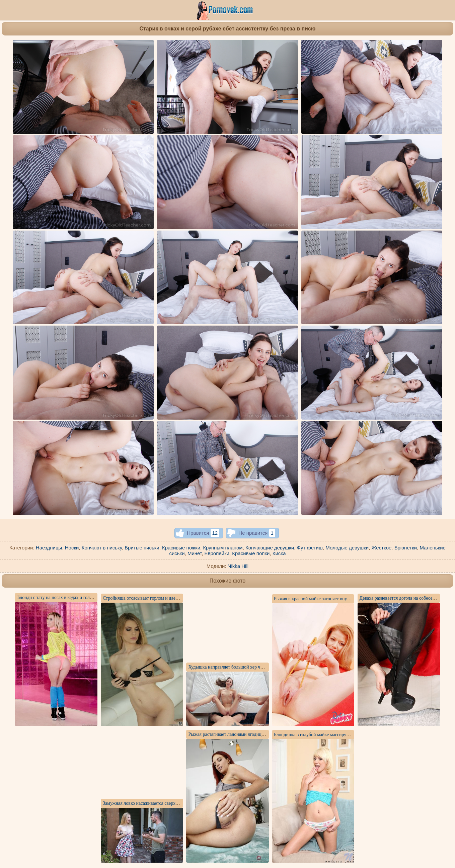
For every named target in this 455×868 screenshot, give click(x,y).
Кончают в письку (102, 548)
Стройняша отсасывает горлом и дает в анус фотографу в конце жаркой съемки (182, 598)
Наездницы (49, 548)
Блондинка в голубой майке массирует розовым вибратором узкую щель (346, 735)
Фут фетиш (310, 548)
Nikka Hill (238, 566)
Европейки (217, 553)
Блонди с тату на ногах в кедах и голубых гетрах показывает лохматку (87, 597)
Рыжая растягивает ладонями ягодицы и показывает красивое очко (255, 734)
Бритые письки (142, 548)
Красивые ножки (181, 548)
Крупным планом (223, 548)
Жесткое (382, 548)
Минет (195, 553)
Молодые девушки (347, 548)
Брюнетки (406, 548)
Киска (279, 553)
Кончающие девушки (270, 548)
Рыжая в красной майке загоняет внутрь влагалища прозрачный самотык (347, 599)
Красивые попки (251, 553)
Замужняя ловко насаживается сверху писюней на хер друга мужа (168, 803)
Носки (72, 548)
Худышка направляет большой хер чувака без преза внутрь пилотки (256, 667)
